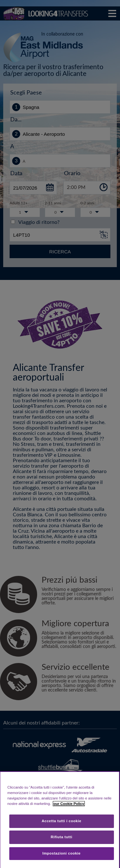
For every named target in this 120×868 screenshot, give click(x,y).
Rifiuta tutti (61, 837)
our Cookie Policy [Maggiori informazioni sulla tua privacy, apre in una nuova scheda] (69, 804)
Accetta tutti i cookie (61, 821)
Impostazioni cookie (61, 853)
